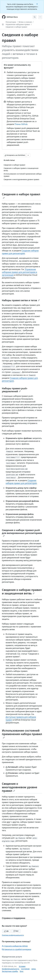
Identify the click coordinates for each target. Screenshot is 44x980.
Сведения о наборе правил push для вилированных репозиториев (22, 533)
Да (6, 931)
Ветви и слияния (25, 22)
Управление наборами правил (18, 24)
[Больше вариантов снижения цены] (28, 155)
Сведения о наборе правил (16, 27)
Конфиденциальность (11, 969)
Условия (22, 966)
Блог (22, 971)
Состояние (25, 969)
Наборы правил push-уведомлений (15, 390)
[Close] (37, 4)
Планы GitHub (21, 124)
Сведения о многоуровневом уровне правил (19, 787)
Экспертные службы (10, 971)
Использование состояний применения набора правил (22, 734)
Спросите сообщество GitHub (15, 946)
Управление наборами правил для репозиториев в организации (19, 272)
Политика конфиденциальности (13, 935)
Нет (16, 931)
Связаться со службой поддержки (16, 949)
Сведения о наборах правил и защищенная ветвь (22, 592)
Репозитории (11, 22)
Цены (34, 969)
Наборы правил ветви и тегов (21, 300)
